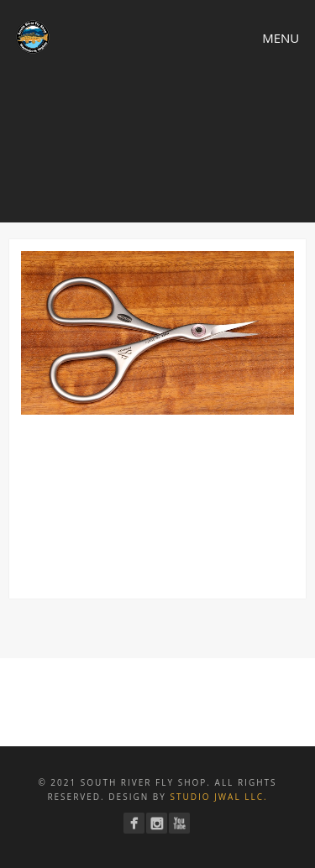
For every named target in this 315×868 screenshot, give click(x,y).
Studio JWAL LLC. (218, 797)
